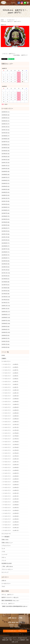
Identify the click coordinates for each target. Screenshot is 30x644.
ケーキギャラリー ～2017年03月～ (11, 450)
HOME (2, 20)
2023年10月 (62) (5, 204)
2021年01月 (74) (5, 303)
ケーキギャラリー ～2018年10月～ (11, 396)
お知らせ (4, 581)
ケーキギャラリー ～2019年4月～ (11, 379)
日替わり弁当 (5, 540)
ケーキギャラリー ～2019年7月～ (11, 370)
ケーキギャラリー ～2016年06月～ (11, 476)
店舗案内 (4, 358)
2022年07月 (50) (5, 249)
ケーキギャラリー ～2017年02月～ (11, 453)
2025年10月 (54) (5, 133)
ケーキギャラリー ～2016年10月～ (11, 465)
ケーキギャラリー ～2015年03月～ (11, 519)
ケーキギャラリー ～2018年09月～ (11, 399)
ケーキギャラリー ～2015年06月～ (11, 510)
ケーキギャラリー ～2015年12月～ (11, 493)
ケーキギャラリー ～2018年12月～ (11, 390)
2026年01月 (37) (5, 124)
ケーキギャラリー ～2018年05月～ (11, 410)
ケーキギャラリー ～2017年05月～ (11, 445)
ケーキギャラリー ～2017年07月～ (11, 439)
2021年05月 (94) (5, 291)
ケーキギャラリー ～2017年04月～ (11, 447)
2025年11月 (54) (5, 130)
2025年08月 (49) (5, 139)
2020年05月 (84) (5, 327)
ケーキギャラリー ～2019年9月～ (11, 364)
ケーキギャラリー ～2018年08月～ (11, 402)
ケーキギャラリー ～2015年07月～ (11, 508)
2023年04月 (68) (5, 222)
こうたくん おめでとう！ (9, 54)
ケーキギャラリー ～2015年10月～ (11, 499)
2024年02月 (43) (5, 192)
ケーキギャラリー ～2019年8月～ (11, 367)
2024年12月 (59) (5, 163)
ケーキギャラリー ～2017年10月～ (11, 430)
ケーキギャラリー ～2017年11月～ (11, 427)
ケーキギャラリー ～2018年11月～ (11, 393)
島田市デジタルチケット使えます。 (11, 597)
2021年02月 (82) (5, 300)
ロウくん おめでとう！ (8, 595)
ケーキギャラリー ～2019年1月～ (11, 387)
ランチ (3, 549)
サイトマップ (5, 572)
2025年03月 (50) (5, 154)
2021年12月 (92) (5, 270)
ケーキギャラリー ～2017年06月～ (11, 442)
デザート (4, 558)
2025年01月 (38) (5, 160)
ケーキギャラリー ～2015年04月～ (11, 516)
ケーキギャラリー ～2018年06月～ (11, 407)
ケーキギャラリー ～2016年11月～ (11, 462)
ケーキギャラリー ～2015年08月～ (11, 505)
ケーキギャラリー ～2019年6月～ (11, 373)
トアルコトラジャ (6, 546)
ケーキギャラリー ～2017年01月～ (11, 456)
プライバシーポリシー (7, 569)
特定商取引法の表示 (7, 563)
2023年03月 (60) (5, 225)
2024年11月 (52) (5, 166)
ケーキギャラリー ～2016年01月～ (11, 490)
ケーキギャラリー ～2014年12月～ (11, 528)
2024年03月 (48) (5, 189)
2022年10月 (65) (5, 240)
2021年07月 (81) (5, 285)
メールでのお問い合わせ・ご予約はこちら (15, 631)
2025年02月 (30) (5, 157)
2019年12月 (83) (5, 341)
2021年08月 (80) (5, 282)
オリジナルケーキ (6, 534)
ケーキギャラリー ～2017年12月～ (11, 425)
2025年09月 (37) (5, 136)
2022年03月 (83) (5, 261)
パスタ (3, 552)
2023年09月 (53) (5, 207)
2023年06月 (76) (5, 216)
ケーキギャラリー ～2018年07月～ (11, 404)
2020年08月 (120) (6, 318)
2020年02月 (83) (5, 336)
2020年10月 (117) (6, 312)
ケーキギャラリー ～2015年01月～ (11, 525)
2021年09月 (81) (5, 279)
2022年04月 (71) (5, 258)
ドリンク (4, 561)
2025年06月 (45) (5, 145)
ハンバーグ (4, 555)
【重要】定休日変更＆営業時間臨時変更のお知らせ (14, 606)
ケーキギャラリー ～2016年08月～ (11, 470)
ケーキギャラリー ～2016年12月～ (11, 459)
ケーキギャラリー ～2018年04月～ (11, 413)
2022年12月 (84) (5, 234)
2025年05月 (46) (5, 148)
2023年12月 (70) (5, 198)
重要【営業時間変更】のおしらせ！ (11, 601)
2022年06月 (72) (5, 252)
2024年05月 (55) (5, 184)
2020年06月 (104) (6, 324)
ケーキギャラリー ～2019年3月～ (11, 382)
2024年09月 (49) (5, 172)
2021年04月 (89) (5, 294)
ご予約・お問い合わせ (7, 566)
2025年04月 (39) (5, 151)
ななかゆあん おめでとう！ (21, 55)
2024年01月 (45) (5, 195)
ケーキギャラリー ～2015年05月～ (11, 513)
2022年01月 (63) (5, 267)
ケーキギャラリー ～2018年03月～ (11, 416)
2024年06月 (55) (5, 180)
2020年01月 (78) (5, 338)
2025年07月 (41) (5, 142)
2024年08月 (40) (5, 175)
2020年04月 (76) (5, 330)
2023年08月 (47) (5, 210)
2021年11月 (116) (6, 273)
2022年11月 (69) (5, 237)
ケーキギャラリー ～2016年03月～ (11, 485)
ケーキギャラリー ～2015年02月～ (11, 522)
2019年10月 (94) (5, 347)
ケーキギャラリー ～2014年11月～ (11, 530)
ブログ (3, 586)
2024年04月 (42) (5, 186)
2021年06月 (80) (5, 288)
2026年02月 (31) (5, 121)
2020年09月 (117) (6, 315)
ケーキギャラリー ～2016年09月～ (11, 467)
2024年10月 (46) (5, 169)
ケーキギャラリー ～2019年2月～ (11, 384)
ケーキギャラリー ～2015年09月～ (11, 502)
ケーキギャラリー (11, 20)
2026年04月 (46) (5, 115)
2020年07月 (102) (6, 321)
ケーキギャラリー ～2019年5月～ (11, 376)
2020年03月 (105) (6, 332)
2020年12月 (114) (6, 306)
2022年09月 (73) (5, 243)
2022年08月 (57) (5, 246)
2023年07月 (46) (5, 213)
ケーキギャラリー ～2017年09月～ (11, 433)
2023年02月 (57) (5, 228)
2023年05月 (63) (5, 219)
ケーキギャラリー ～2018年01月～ (11, 422)
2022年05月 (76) (5, 255)
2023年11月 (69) (5, 201)
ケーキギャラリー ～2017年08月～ (11, 436)
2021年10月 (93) (5, 276)
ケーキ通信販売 (6, 537)
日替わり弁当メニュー (7, 543)
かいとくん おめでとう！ (8, 603)
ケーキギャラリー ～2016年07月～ (11, 473)
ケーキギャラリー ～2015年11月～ (11, 496)
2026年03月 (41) (5, 118)
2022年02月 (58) (5, 264)
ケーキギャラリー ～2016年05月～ (11, 479)
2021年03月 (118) (6, 297)
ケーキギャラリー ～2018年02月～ (11, 419)
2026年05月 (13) (5, 112)
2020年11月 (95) (5, 309)
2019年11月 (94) (5, 344)
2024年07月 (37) (5, 178)
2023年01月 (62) (5, 231)
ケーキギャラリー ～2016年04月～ (11, 482)
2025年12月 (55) (5, 127)
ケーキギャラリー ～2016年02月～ (11, 488)
